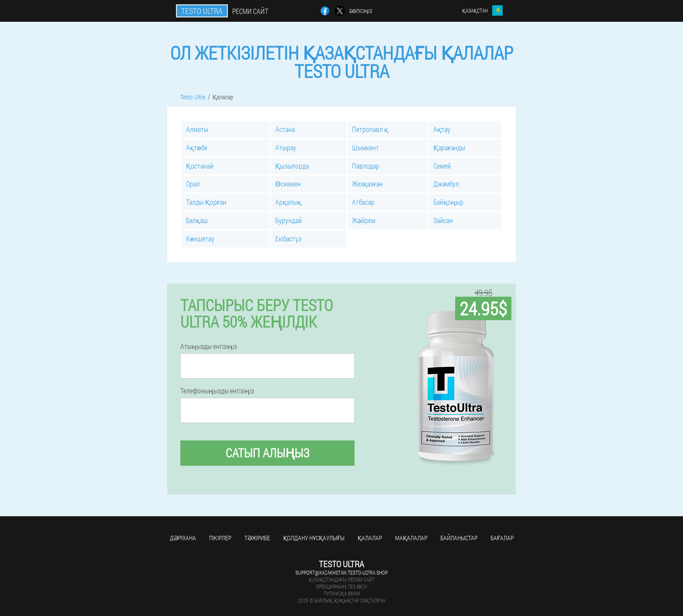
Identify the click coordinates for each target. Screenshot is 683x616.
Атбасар (363, 202)
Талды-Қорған (206, 202)
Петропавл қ (370, 129)
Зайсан (443, 220)
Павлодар (366, 166)
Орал (193, 184)
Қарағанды (449, 147)
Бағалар (502, 538)
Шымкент (365, 147)
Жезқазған (367, 184)
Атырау (286, 147)
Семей (442, 166)
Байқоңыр (448, 202)
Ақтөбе (197, 147)
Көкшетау (200, 239)
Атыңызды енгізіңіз (209, 346)
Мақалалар (411, 538)
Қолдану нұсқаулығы (314, 538)
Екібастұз (288, 239)
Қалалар (370, 538)
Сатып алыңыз (267, 453)
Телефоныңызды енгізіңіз (217, 391)
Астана (285, 129)
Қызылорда (292, 166)
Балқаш (197, 220)
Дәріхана (183, 538)
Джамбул (446, 184)
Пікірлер (220, 538)
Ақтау (442, 129)
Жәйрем (364, 220)
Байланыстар (459, 538)
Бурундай (289, 220)
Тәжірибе (257, 538)
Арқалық (288, 202)
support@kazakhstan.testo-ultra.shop (341, 572)
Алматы (197, 129)
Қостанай (200, 166)
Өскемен (288, 184)
